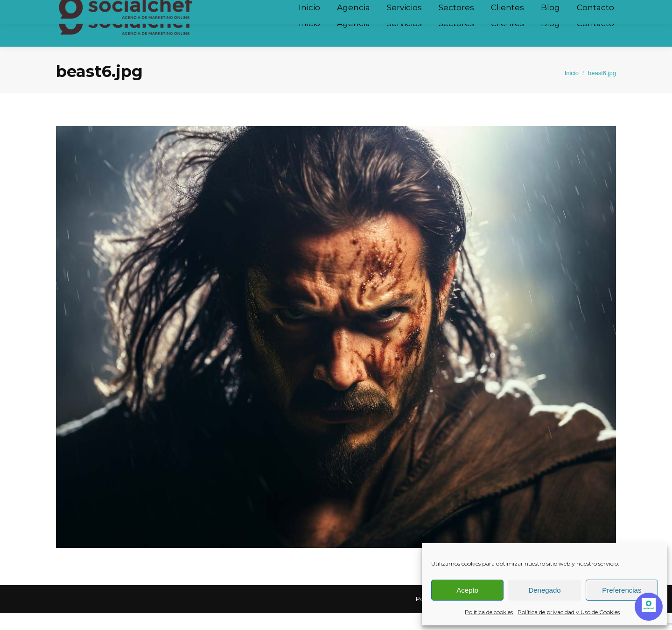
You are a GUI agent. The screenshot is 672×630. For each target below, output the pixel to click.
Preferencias (622, 590)
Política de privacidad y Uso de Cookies (569, 612)
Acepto (467, 590)
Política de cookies (489, 612)
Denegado (544, 590)
